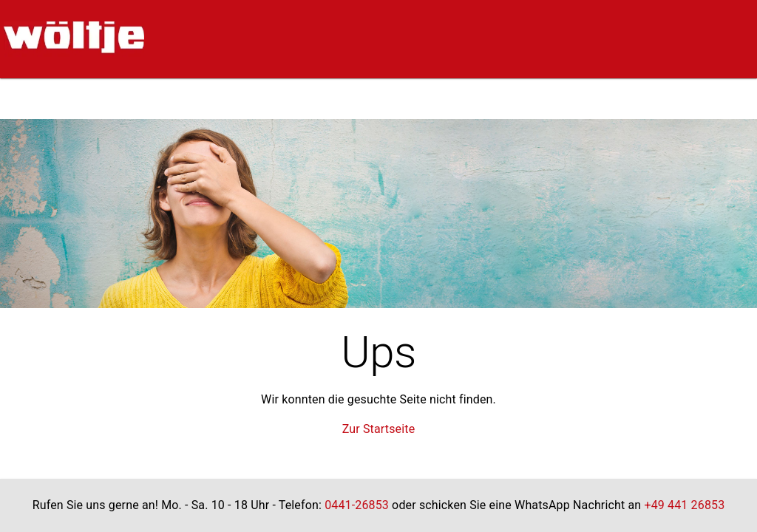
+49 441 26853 (684, 505)
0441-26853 (357, 505)
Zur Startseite (379, 429)
